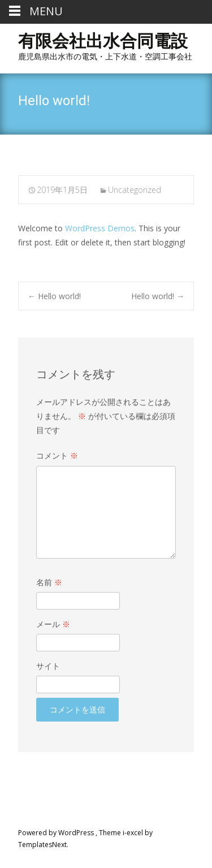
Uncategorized (135, 190)
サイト (48, 666)
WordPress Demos (100, 228)
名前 (49, 582)
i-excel (134, 833)
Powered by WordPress (57, 833)
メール (53, 624)
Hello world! (54, 296)
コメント (57, 455)
